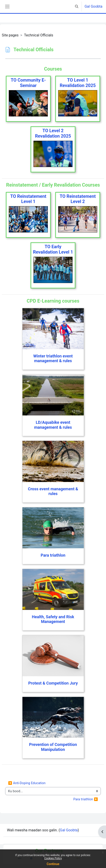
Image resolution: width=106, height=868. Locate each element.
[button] (77, 7)
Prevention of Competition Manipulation (53, 747)
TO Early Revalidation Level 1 (53, 249)
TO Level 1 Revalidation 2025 (78, 83)
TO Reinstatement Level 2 (78, 199)
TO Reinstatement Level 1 (28, 199)
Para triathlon (53, 555)
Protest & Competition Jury (53, 683)
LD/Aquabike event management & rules (53, 425)
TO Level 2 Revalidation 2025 (53, 133)
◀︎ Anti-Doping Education (27, 783)
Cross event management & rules (53, 491)
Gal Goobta (93, 6)
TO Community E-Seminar (28, 83)
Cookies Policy (53, 858)
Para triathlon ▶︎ (86, 799)
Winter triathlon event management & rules (53, 358)
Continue (53, 864)
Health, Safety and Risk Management (53, 619)
